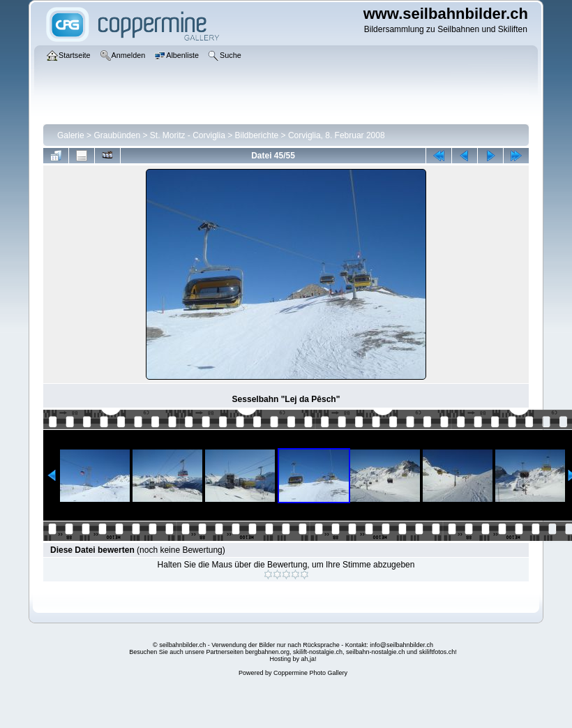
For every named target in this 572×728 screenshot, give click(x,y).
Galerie (71, 135)
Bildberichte (257, 135)
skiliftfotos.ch (437, 652)
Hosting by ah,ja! (293, 659)
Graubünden (117, 135)
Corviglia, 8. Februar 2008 (337, 135)
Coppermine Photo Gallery (310, 673)
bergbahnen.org (267, 652)
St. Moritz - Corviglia (188, 135)
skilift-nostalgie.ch (318, 652)
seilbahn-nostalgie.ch (376, 652)
